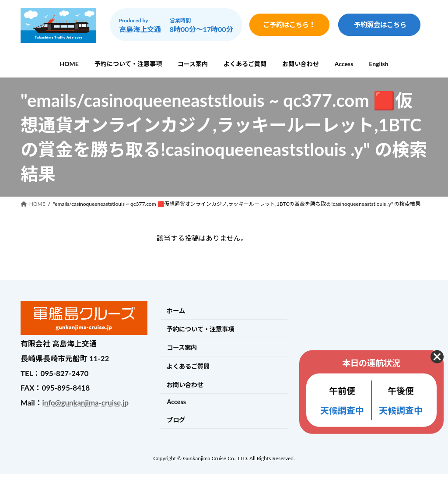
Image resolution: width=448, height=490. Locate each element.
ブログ (176, 420)
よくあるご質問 (188, 366)
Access (176, 402)
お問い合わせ (185, 385)
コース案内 (182, 348)
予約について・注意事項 (200, 329)
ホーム (176, 311)
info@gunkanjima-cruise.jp (86, 403)
